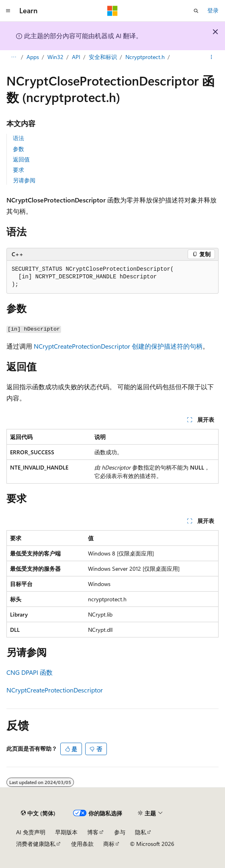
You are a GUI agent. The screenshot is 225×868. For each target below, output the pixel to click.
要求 (18, 170)
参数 (18, 149)
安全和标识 (103, 57)
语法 (18, 138)
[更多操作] (212, 57)
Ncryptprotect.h (145, 57)
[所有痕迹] (13, 57)
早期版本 (66, 832)
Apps (33, 57)
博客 (93, 832)
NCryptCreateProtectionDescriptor (55, 690)
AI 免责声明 (31, 832)
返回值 (21, 159)
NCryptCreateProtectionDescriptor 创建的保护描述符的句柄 (118, 346)
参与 (120, 832)
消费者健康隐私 (36, 844)
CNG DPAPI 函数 (30, 672)
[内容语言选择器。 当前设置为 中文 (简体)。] (38, 813)
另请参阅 (24, 180)
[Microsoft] (112, 11)
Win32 (55, 57)
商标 (109, 844)
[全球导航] (8, 11)
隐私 (141, 832)
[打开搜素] (196, 11)
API (76, 57)
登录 (213, 10)
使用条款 (82, 844)
